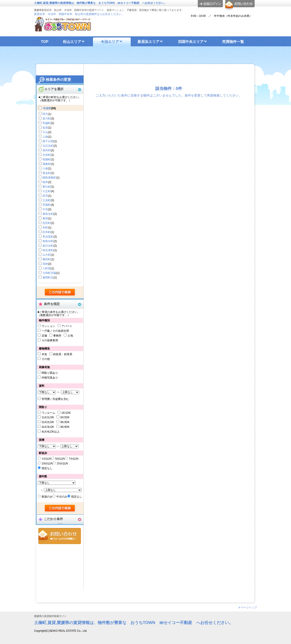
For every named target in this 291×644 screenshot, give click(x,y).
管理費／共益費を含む (55, 399)
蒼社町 (47, 187)
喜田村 (47, 150)
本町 (45, 228)
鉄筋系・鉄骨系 (63, 354)
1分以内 (46, 459)
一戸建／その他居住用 (55, 331)
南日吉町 (48, 246)
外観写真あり (50, 378)
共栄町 (47, 155)
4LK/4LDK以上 (51, 432)
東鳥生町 (48, 214)
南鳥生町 (48, 241)
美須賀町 (48, 237)
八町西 (47, 268)
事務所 (57, 336)
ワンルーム (48, 413)
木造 (44, 354)
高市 (45, 196)
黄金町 (47, 173)
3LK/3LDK (48, 427)
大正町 (47, 191)
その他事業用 (50, 340)
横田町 (47, 259)
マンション (48, 326)
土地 (70, 336)
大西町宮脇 (49, 273)
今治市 (47, 108)
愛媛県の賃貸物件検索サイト (50, 616)
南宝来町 (48, 250)
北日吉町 (48, 146)
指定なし (47, 468)
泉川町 (47, 119)
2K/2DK (65, 417)
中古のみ (62, 497)
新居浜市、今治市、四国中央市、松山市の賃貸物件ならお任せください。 (79, 14)
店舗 (44, 336)
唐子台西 (48, 141)
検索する (60, 292)
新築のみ (47, 497)
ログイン (210, 4)
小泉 (45, 168)
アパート (67, 326)
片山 (45, 132)
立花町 (47, 200)
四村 (45, 264)
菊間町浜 (48, 277)
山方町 (47, 255)
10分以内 (47, 463)
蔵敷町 (47, 164)
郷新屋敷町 (49, 178)
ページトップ (249, 607)
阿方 (45, 114)
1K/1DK (66, 413)
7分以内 (74, 459)
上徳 (45, 137)
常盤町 (47, 205)
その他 (46, 359)
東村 (45, 218)
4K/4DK (65, 427)
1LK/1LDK (48, 417)
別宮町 (47, 223)
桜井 (45, 182)
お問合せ (60, 536)
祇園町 (47, 159)
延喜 (45, 128)
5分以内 (60, 459)
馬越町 (47, 123)
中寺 (45, 209)
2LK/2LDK (48, 422)
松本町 (47, 232)
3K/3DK (65, 422)
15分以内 (62, 463)
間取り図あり (50, 373)
